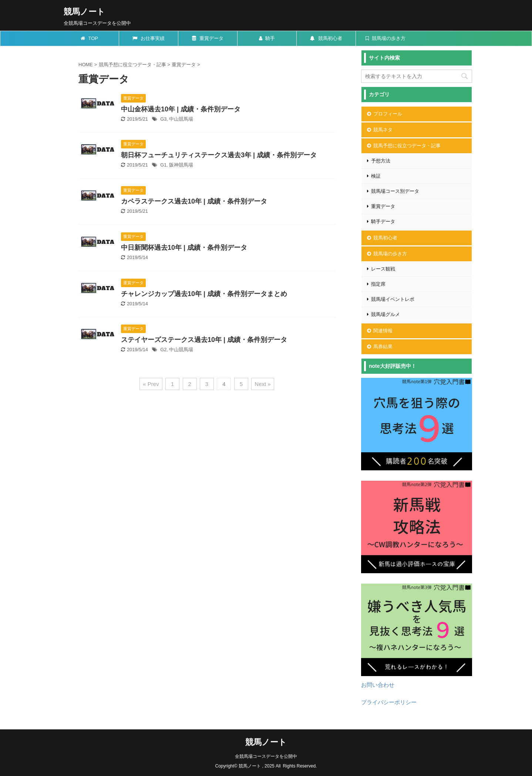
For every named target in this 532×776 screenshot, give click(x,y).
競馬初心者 (326, 38)
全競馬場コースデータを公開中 (266, 756)
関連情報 (383, 331)
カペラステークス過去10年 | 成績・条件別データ (194, 201)
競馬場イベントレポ (393, 299)
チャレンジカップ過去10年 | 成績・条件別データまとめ (204, 294)
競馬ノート (84, 12)
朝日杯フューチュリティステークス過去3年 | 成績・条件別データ (219, 155)
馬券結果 (383, 347)
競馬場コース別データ (395, 191)
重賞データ (208, 38)
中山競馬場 (181, 119)
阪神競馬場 (181, 165)
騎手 (267, 38)
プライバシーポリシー (389, 702)
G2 (163, 350)
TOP (89, 38)
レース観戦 (383, 269)
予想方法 (381, 161)
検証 (376, 176)
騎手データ (383, 221)
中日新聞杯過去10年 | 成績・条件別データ (184, 248)
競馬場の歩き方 (386, 38)
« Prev (151, 384)
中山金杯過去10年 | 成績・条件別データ (181, 109)
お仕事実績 (149, 38)
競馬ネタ (383, 130)
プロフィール (388, 114)
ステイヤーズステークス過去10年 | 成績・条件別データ (204, 340)
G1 (163, 165)
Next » (262, 384)
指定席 (378, 284)
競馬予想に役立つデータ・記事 (407, 146)
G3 (163, 119)
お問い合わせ (378, 685)
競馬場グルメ (385, 314)
